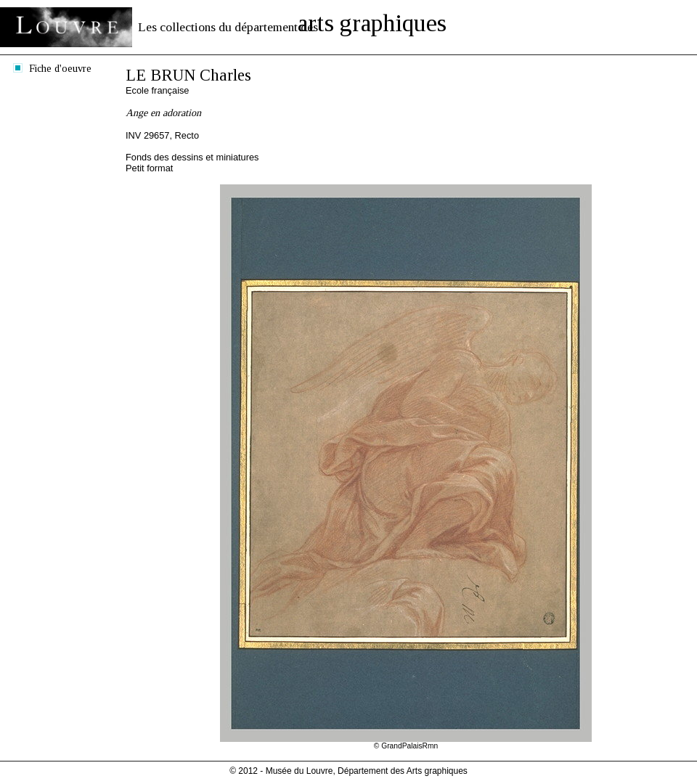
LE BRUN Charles (188, 75)
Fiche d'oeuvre (60, 68)
